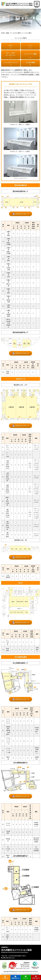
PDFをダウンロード (22, 214)
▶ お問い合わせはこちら (8, 958)
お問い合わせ (36, 977)
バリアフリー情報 (30, 54)
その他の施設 (30, 62)
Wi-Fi (11, 45)
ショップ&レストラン (11, 62)
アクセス (26, 977)
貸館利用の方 (15, 977)
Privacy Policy (29, 974)
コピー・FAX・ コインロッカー (11, 54)
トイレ (30, 45)
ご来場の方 (5, 977)
